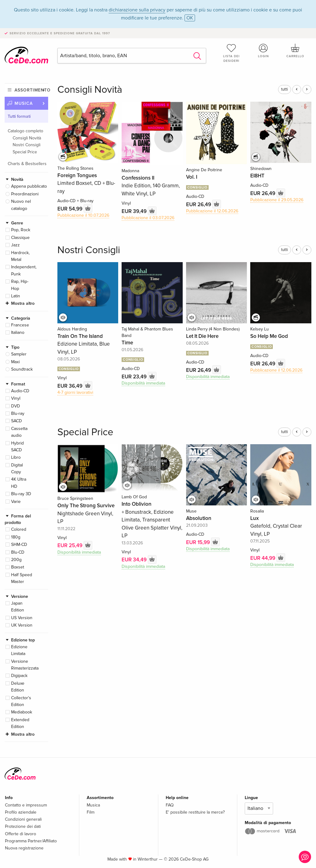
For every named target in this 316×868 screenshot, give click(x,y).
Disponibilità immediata (143, 383)
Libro (16, 457)
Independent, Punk (24, 270)
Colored (19, 529)
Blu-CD (18, 552)
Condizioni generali (23, 819)
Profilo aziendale (21, 812)
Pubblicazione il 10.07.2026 (83, 215)
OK (190, 18)
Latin (16, 296)
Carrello (295, 51)
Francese (20, 325)
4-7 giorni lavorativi (75, 392)
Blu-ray (18, 413)
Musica (24, 103)
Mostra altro (23, 303)
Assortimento (31, 90)
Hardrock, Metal (20, 256)
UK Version (22, 625)
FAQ (170, 805)
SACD (17, 421)
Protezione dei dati (23, 826)
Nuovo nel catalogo (21, 205)
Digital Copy (17, 468)
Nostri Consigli (27, 145)
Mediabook (22, 712)
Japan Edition (18, 607)
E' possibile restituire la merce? (195, 812)
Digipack (19, 676)
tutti (285, 89)
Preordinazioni (25, 194)
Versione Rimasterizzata (25, 665)
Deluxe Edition (18, 687)
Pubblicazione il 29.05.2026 (277, 200)
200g (16, 560)
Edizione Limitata (19, 650)
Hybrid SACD (17, 447)
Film (91, 812)
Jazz (15, 245)
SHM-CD (19, 545)
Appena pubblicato (29, 186)
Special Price (25, 152)
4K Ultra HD (19, 483)
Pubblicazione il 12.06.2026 (212, 211)
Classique (20, 238)
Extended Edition (20, 723)
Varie (16, 502)
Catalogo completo (25, 131)
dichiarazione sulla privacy (137, 10)
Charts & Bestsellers (27, 164)
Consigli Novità (27, 138)
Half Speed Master (22, 578)
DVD (16, 406)
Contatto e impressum (26, 805)
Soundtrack (22, 369)
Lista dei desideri (231, 53)
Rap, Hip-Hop (20, 285)
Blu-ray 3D (21, 494)
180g (16, 537)
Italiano (18, 332)
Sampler (19, 354)
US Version (22, 618)
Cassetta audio (19, 432)
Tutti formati (19, 116)
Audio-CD (20, 391)
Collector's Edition (21, 701)
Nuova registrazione (24, 848)
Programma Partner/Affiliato (31, 841)
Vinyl (16, 398)
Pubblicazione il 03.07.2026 (148, 218)
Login (263, 51)
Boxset (18, 567)
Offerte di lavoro (21, 834)
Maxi (15, 362)
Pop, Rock (21, 230)
